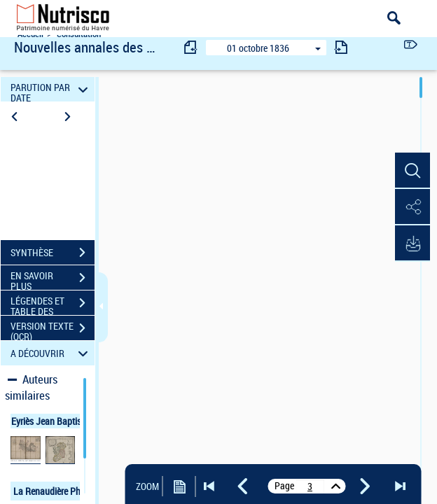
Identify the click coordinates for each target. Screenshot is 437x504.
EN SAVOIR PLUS (53, 279)
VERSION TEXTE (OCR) (53, 330)
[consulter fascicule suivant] (341, 47)
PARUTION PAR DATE (51, 89)
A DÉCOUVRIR (51, 353)
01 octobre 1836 (258, 48)
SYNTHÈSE (53, 253)
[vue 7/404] (310, 486)
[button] (412, 171)
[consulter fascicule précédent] (191, 47)
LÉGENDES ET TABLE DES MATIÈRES (53, 304)
